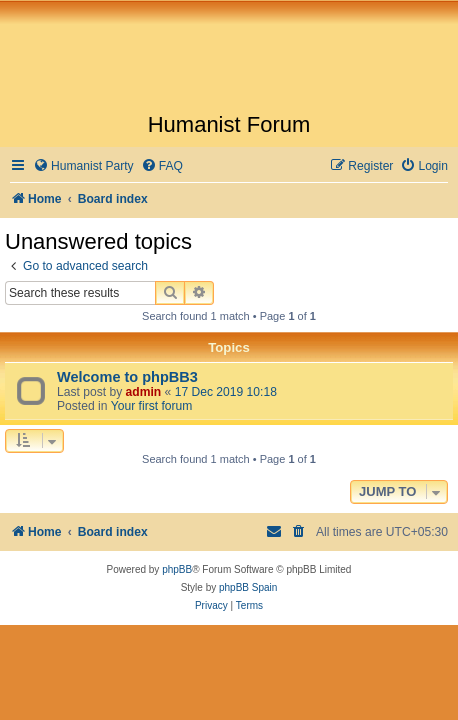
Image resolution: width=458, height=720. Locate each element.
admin (144, 392)
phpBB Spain (248, 587)
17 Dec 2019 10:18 (226, 392)
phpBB (177, 569)
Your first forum (152, 406)
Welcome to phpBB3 (127, 377)
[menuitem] (83, 166)
